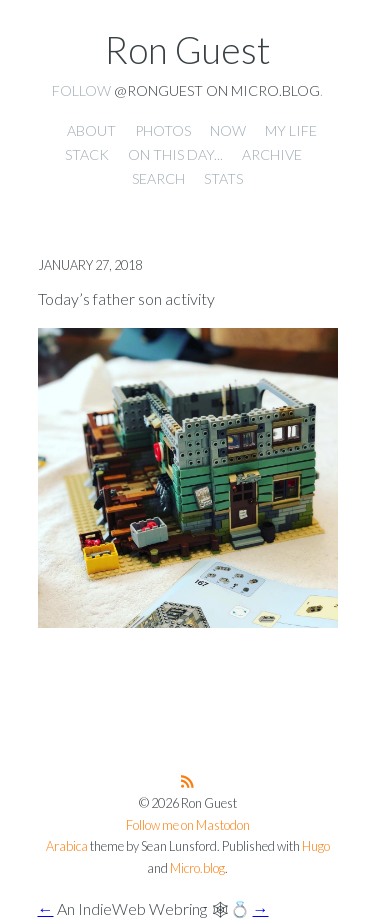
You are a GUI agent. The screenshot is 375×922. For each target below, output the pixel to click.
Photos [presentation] (163, 130)
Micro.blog (197, 868)
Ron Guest (188, 50)
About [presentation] (91, 130)
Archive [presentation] (272, 154)
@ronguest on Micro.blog (217, 90)
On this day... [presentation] (175, 154)
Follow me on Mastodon (188, 825)
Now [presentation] (228, 130)
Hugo (316, 846)
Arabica (67, 846)
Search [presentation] (158, 178)
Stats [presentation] (223, 178)
